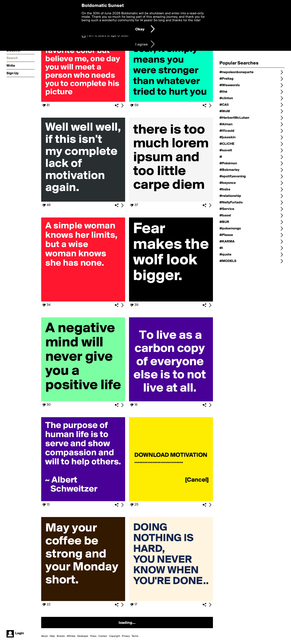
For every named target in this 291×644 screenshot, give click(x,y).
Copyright (114, 636)
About (44, 636)
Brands (61, 636)
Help (52, 636)
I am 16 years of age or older (108, 36)
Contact (103, 636)
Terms (135, 636)
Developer (83, 636)
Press (93, 636)
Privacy (126, 636)
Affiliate (71, 636)
